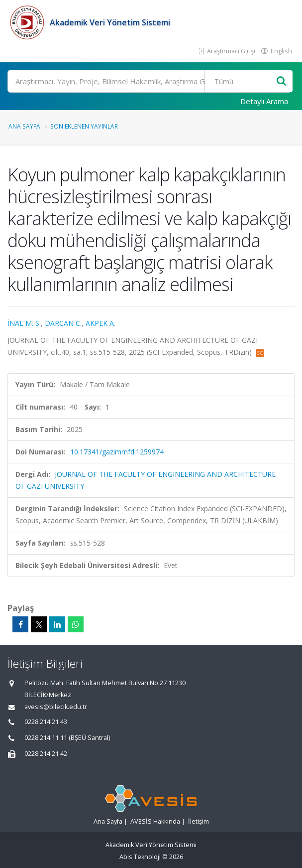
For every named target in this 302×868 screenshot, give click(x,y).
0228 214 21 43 (46, 722)
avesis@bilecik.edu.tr (56, 707)
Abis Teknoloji (140, 857)
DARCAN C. (63, 323)
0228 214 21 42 (46, 754)
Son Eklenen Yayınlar (84, 126)
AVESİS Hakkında (155, 821)
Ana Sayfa (24, 126)
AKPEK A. (101, 323)
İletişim (199, 821)
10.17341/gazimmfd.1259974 (117, 452)
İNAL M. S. (24, 323)
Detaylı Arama (264, 101)
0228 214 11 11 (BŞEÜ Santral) (67, 738)
